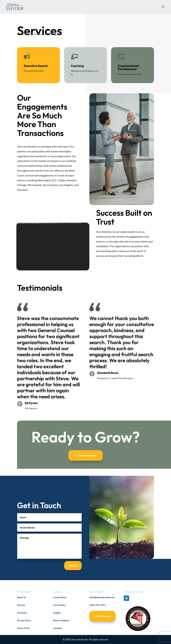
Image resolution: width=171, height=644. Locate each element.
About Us (21, 597)
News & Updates (61, 620)
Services (21, 605)
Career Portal (60, 597)
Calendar (58, 628)
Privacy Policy (24, 620)
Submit (73, 565)
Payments (22, 613)
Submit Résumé (102, 616)
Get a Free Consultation (85, 455)
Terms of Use (23, 628)
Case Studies (59, 605)
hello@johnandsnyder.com (102, 597)
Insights (57, 613)
